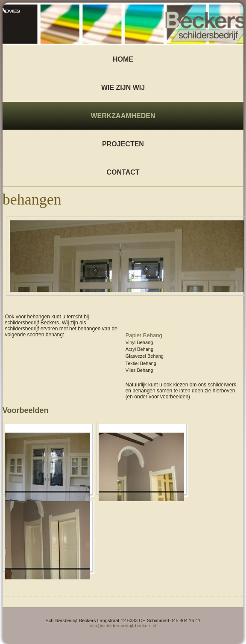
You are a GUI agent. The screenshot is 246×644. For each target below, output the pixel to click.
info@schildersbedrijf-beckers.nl (123, 626)
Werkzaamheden (123, 116)
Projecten (123, 144)
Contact (123, 172)
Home (123, 59)
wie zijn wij (123, 88)
